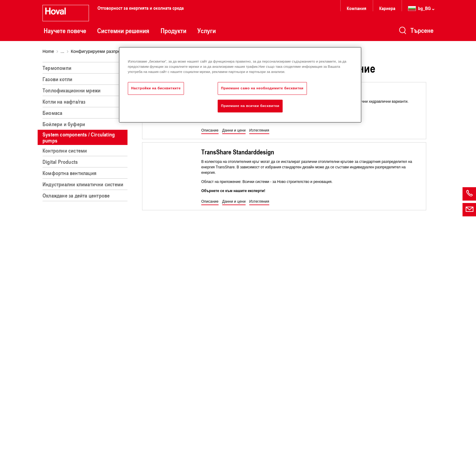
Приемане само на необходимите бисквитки (262, 88)
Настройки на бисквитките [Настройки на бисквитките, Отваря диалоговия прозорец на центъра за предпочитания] (156, 88)
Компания (357, 8)
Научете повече (65, 31)
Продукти (173, 31)
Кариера (387, 8)
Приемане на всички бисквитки (250, 106)
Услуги (207, 31)
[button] (210, 131)
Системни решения (123, 31)
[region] (86, 263)
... (63, 51)
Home (48, 51)
